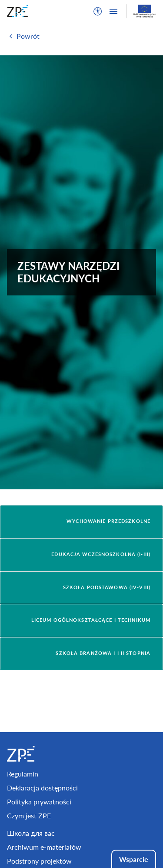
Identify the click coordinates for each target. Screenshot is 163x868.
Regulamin (23, 774)
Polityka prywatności (39, 802)
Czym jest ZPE (29, 815)
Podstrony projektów (39, 861)
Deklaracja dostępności (42, 788)
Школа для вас (31, 833)
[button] (98, 11)
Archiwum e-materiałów (44, 847)
